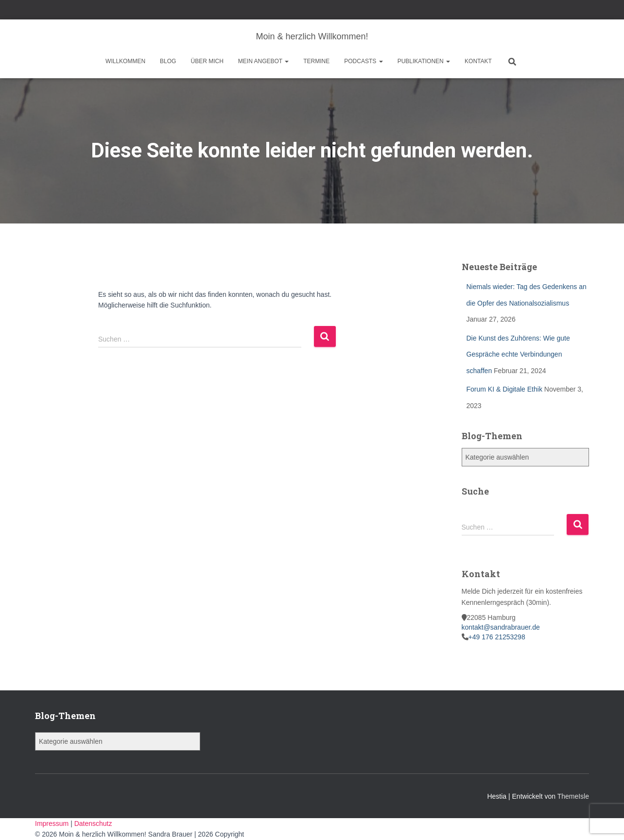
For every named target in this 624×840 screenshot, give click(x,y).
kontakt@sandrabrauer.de (501, 627)
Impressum (53, 823)
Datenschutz (93, 823)
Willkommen (125, 61)
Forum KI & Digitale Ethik (504, 389)
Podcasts (363, 61)
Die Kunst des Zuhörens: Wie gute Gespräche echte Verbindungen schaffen (518, 354)
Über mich (207, 61)
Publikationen (424, 61)
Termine (316, 61)
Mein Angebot (263, 61)
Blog (168, 61)
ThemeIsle (573, 796)
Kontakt (478, 61)
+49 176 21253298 (497, 637)
